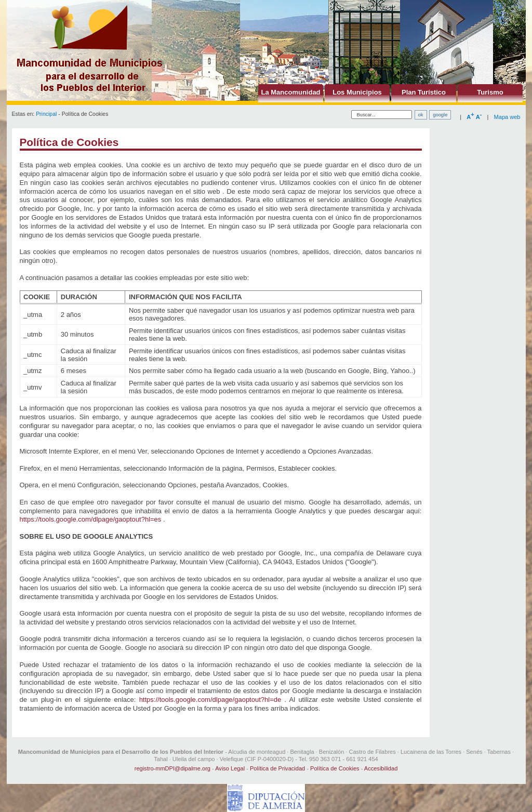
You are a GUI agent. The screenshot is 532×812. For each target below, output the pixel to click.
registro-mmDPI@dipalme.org (172, 768)
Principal (46, 114)
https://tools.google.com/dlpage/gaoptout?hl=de (210, 700)
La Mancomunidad (290, 92)
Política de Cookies (335, 768)
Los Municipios (357, 92)
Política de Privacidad (277, 768)
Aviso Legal (230, 768)
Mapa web (507, 117)
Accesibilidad (381, 768)
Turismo (490, 92)
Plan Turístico (424, 92)
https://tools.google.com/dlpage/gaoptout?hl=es (91, 519)
